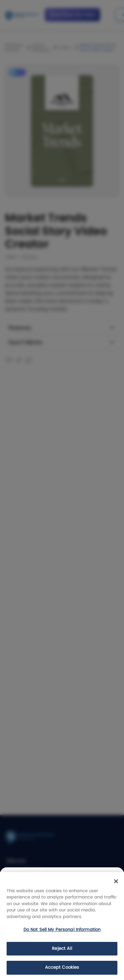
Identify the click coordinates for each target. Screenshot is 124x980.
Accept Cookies (62, 968)
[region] (62, 926)
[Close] (116, 881)
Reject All (62, 949)
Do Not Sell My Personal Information (62, 930)
